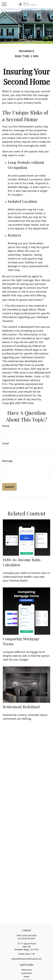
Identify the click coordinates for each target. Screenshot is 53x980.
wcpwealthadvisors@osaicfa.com (26, 959)
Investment (26, 973)
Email (5, 443)
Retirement (27, 970)
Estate (26, 977)
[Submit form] (9, 487)
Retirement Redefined (21, 707)
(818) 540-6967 (30, 935)
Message (7, 461)
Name (6, 426)
